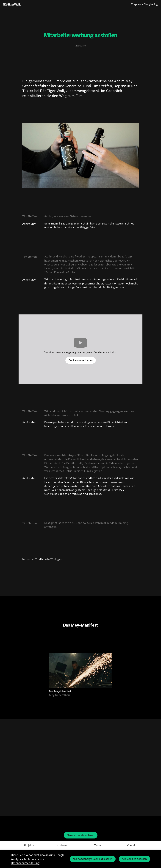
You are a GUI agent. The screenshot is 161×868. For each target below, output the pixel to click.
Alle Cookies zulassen (134, 859)
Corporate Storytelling (144, 4)
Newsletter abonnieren (81, 835)
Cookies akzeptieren (81, 360)
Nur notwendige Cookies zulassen (93, 859)
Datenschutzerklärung (25, 863)
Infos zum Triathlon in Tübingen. (43, 559)
